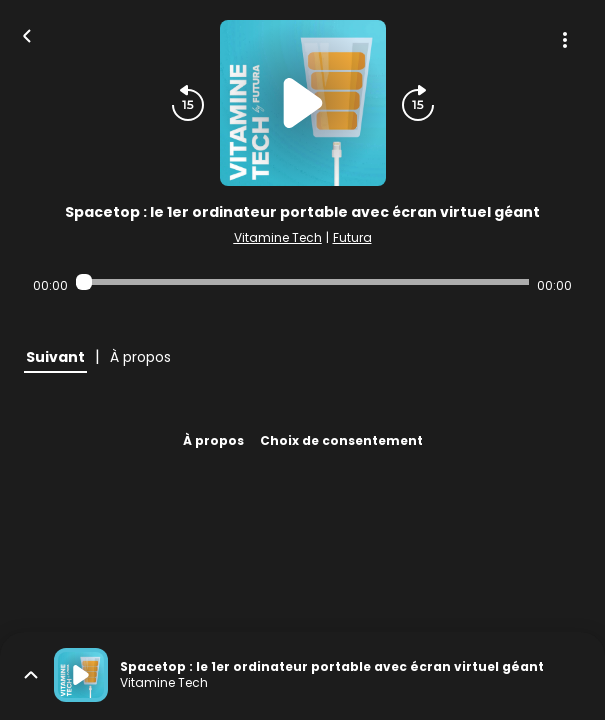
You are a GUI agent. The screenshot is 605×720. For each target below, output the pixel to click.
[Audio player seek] (302, 282)
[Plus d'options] (565, 40)
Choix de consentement (341, 440)
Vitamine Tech (278, 237)
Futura (352, 237)
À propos (213, 440)
